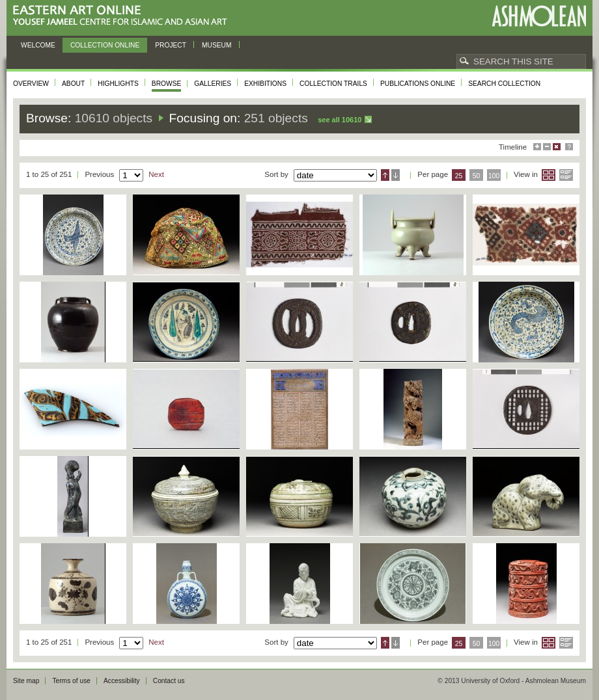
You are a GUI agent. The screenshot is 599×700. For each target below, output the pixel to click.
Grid (549, 175)
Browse (167, 84)
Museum (217, 45)
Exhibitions (265, 84)
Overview (31, 84)
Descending (396, 175)
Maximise (537, 147)
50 (477, 176)
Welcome (38, 45)
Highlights (118, 84)
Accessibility (122, 681)
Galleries (213, 84)
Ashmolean (539, 16)
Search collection (504, 84)
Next (156, 174)
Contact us (169, 681)
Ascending (385, 175)
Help (569, 147)
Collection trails (333, 84)
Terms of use (71, 681)
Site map (26, 681)
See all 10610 (340, 120)
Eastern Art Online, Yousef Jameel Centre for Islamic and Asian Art (123, 16)
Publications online (418, 84)
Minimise (547, 147)
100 (494, 176)
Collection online (105, 45)
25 (459, 176)
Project (171, 45)
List (566, 175)
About (73, 84)
